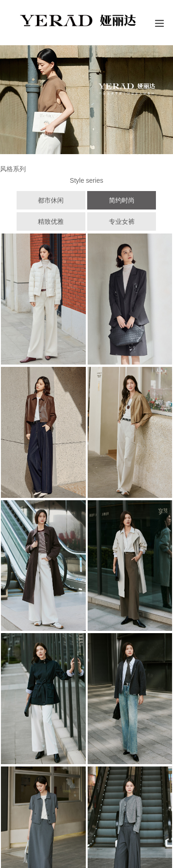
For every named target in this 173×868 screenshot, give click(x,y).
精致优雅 (51, 221)
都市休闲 (51, 200)
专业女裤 (122, 221)
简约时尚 (122, 200)
